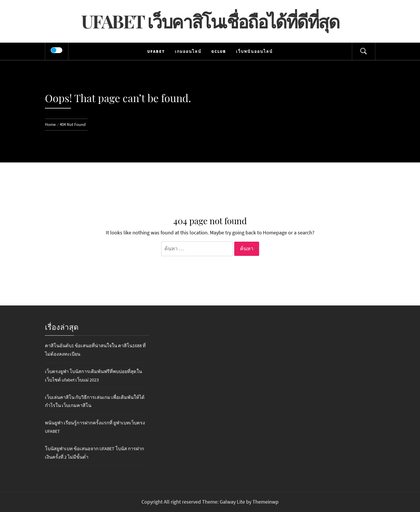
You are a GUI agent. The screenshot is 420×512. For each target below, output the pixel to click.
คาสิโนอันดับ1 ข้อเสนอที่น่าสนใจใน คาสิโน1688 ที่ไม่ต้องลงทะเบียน (95, 350)
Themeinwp (266, 502)
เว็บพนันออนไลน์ (254, 51)
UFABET (156, 51)
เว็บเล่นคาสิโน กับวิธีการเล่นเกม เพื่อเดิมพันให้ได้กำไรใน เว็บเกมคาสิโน (95, 401)
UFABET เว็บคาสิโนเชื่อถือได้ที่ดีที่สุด (210, 21)
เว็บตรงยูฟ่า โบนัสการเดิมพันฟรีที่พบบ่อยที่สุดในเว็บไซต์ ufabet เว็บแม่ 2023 (93, 376)
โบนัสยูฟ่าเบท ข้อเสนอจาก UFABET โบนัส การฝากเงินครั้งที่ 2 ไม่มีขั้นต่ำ (94, 453)
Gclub (219, 51)
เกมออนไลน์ (188, 51)
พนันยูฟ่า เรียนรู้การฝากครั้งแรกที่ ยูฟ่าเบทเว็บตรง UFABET (95, 427)
